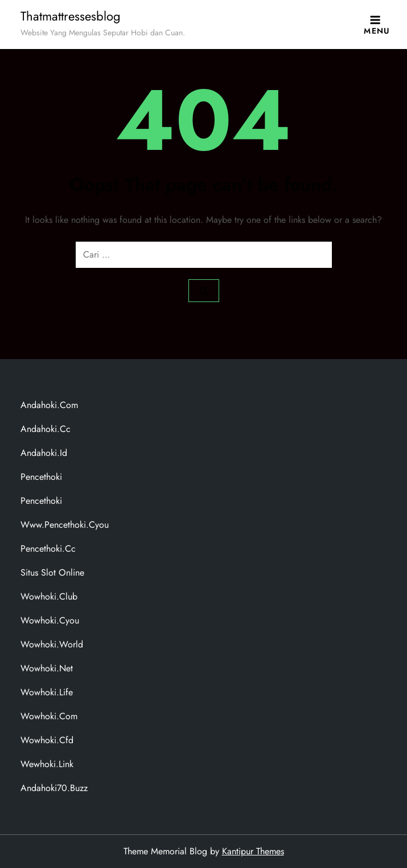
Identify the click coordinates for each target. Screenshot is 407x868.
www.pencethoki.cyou (65, 525)
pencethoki (41, 477)
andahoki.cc (46, 429)
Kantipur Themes (253, 851)
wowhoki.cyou (50, 620)
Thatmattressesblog (71, 16)
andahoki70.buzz (54, 788)
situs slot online (52, 572)
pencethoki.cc (48, 549)
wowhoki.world (52, 644)
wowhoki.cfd (47, 740)
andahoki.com (49, 405)
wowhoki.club (49, 596)
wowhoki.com (49, 716)
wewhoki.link (47, 764)
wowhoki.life (47, 692)
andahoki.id (44, 453)
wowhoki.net (47, 668)
